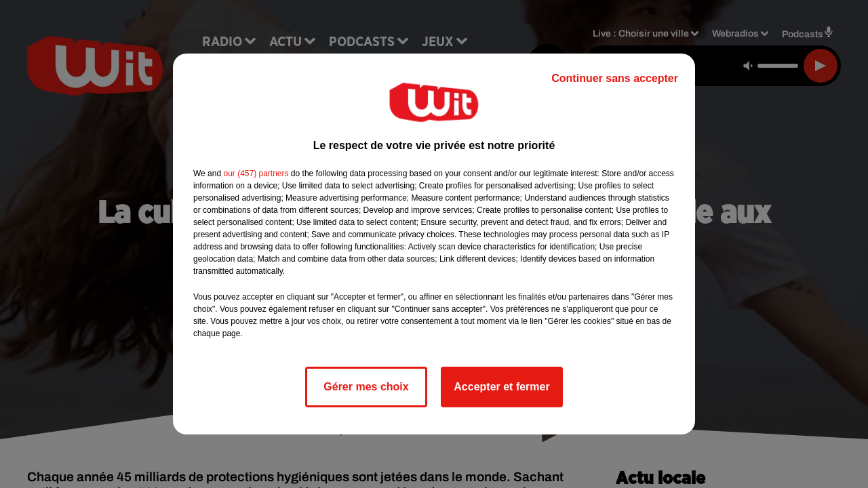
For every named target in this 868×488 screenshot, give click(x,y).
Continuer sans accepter (615, 78)
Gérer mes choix (366, 387)
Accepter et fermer (501, 387)
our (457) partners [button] (256, 174)
